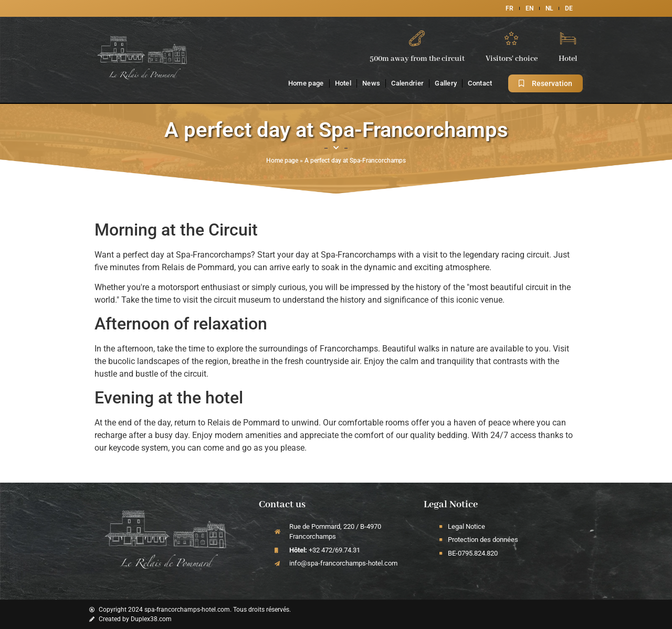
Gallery (446, 83)
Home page (306, 83)
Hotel (343, 83)
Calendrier (407, 83)
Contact (480, 83)
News (371, 83)
